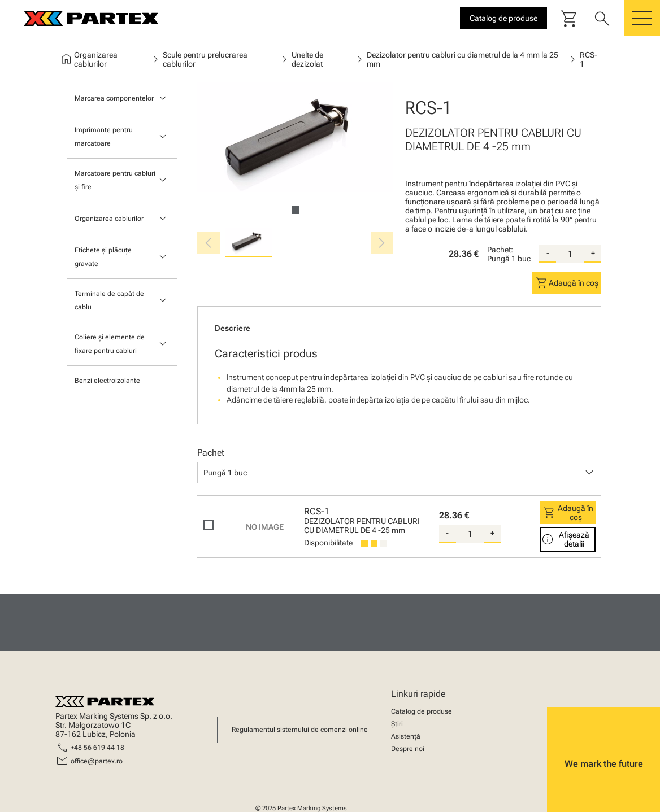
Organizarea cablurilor (109, 219)
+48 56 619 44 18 (97, 748)
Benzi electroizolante (107, 381)
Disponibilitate (328, 543)
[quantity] (570, 254)
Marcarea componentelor (114, 98)
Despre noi (408, 749)
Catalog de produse (422, 711)
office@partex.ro (97, 761)
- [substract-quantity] (548, 253)
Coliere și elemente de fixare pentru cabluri (110, 344)
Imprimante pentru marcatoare (104, 137)
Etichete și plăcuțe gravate (103, 257)
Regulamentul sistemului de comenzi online (300, 730)
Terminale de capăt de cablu (109, 300)
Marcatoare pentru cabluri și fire (115, 180)
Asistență (406, 736)
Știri (397, 724)
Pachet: (500, 250)
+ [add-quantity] (593, 253)
